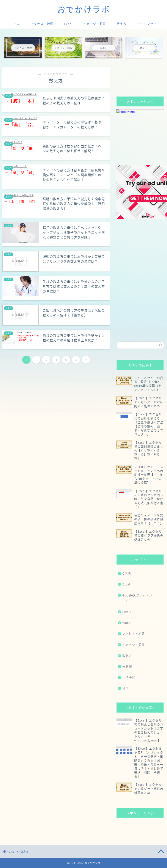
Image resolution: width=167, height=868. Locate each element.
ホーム (15, 24)
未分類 (127, 666)
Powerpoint (131, 612)
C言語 (127, 573)
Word (126, 623)
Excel (68, 24)
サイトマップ (147, 24)
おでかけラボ (83, 10)
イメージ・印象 (95, 24)
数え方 (122, 24)
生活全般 (129, 677)
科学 (126, 688)
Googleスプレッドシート (137, 598)
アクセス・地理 (42, 24)
